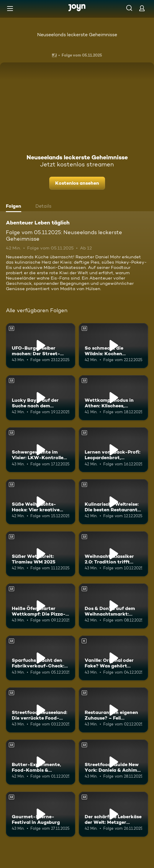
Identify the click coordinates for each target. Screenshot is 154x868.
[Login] (142, 8)
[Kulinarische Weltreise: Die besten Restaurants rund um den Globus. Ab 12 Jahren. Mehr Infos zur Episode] (113, 502)
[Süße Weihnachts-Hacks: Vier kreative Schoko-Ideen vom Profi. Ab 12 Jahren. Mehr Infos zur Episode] (41, 502)
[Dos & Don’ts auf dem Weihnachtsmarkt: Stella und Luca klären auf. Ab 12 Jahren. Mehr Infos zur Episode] (113, 606)
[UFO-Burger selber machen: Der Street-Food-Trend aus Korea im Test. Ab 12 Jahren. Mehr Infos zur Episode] (41, 346)
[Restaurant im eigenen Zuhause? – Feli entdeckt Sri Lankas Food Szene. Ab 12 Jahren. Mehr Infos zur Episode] (113, 710)
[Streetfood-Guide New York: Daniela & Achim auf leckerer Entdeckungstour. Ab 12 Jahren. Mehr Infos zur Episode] (113, 762)
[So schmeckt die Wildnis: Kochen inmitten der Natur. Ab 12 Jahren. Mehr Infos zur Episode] (113, 346)
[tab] (15, 207)
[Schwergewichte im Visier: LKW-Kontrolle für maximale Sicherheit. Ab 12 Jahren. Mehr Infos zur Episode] (41, 450)
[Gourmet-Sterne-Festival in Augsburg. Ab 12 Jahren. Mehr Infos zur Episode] (41, 814)
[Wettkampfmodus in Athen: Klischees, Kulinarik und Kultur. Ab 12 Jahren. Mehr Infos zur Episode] (113, 398)
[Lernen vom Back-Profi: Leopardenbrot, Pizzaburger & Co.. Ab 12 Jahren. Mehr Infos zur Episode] (113, 450)
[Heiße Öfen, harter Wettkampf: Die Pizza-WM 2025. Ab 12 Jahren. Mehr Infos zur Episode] (41, 606)
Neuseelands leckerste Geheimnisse (77, 35)
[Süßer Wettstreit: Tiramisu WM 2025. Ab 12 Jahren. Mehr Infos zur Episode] (41, 554)
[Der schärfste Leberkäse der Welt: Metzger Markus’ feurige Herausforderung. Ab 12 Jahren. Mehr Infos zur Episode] (113, 814)
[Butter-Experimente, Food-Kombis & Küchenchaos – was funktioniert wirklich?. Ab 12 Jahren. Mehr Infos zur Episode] (41, 762)
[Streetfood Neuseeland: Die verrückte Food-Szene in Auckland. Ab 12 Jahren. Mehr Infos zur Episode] (41, 710)
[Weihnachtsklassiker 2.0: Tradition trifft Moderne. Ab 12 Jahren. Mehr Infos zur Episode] (113, 554)
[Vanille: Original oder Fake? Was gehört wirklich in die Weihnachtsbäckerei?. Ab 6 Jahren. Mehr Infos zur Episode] (113, 658)
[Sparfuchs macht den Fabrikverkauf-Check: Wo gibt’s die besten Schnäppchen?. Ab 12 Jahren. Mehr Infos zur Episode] (41, 658)
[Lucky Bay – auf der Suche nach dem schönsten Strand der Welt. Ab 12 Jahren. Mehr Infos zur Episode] (41, 398)
